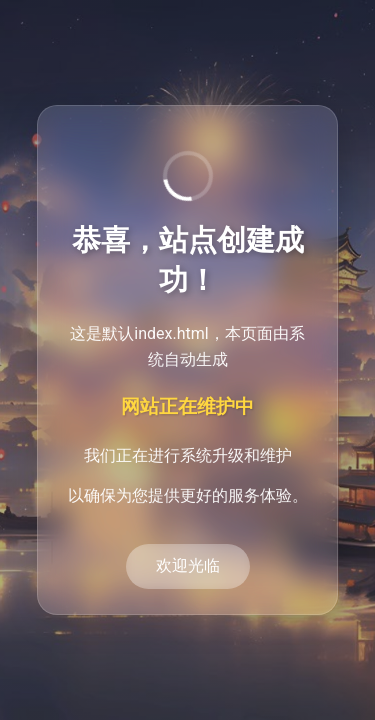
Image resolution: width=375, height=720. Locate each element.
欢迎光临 (188, 565)
